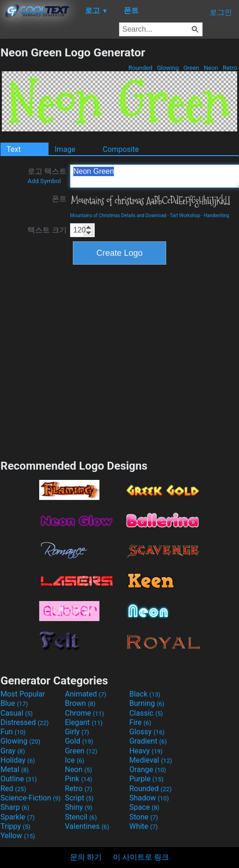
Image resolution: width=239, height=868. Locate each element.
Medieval (151, 760)
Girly (77, 732)
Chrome (84, 713)
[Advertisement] (89, 361)
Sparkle (18, 817)
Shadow (149, 798)
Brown (80, 703)
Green (191, 68)
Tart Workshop (185, 215)
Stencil (81, 817)
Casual (17, 713)
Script (79, 798)
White (144, 826)
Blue (14, 703)
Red (13, 789)
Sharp (15, 807)
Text (14, 149)
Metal (15, 769)
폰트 (59, 199)
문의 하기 (86, 857)
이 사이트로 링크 (141, 857)
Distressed (25, 722)
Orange (148, 769)
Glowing (168, 68)
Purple (146, 779)
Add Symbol (44, 181)
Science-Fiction (31, 798)
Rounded (141, 68)
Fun (13, 732)
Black (145, 694)
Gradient (148, 741)
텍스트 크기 (47, 230)
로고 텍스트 (47, 176)
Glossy (147, 732)
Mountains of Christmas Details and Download (118, 215)
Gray (13, 751)
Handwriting (217, 215)
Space (144, 807)
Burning (147, 703)
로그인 (221, 12)
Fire (140, 722)
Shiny (79, 807)
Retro (230, 68)
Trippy (15, 826)
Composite (121, 149)
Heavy (146, 751)
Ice (74, 760)
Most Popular (23, 694)
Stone (144, 817)
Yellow (18, 836)
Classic (146, 713)
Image (65, 149)
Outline (19, 779)
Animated (86, 694)
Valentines (87, 826)
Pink (79, 779)
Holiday (18, 760)
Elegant (84, 722)
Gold (79, 741)
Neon (211, 68)
